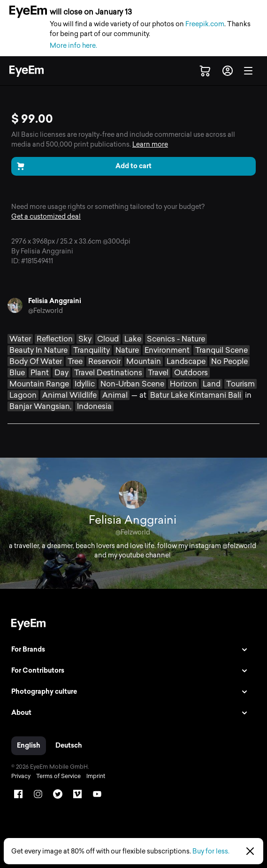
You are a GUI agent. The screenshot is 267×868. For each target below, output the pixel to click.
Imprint (96, 776)
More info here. (73, 46)
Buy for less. (211, 851)
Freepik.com (205, 24)
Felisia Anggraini (55, 301)
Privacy (21, 776)
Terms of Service (58, 776)
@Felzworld (46, 311)
